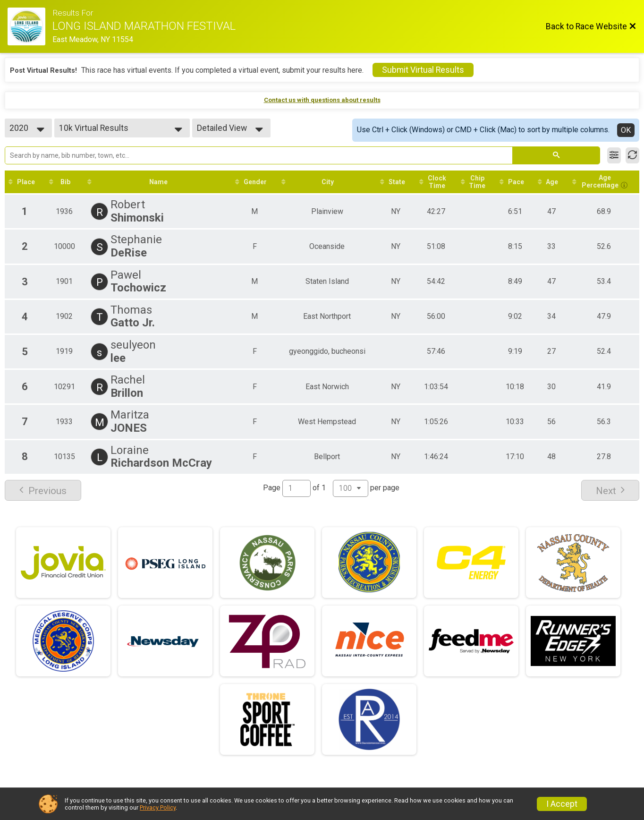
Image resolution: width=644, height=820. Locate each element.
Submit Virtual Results (423, 70)
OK (626, 130)
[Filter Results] (614, 155)
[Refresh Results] (632, 155)
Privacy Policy (158, 807)
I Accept (562, 804)
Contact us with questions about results (322, 100)
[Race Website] (30, 26)
